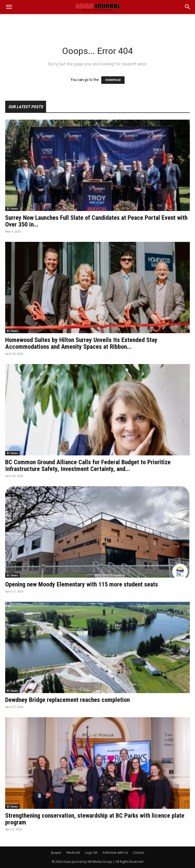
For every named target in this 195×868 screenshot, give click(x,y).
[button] (188, 7)
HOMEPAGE (113, 80)
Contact (139, 853)
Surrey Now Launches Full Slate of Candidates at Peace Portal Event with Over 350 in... (96, 221)
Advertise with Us (115, 853)
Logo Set (91, 853)
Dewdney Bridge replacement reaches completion (67, 700)
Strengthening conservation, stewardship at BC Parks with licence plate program (95, 819)
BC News (12, 209)
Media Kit (73, 853)
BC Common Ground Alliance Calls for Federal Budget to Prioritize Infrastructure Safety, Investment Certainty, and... (88, 466)
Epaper (56, 853)
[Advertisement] (98, 23)
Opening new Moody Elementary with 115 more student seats (82, 584)
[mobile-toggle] (9, 7)
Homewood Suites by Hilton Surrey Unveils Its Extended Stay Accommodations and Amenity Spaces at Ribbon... (81, 343)
